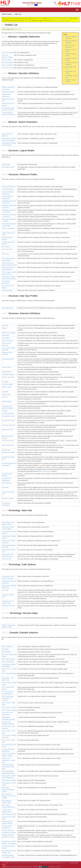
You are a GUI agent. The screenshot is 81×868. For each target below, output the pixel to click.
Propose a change (55, 867)
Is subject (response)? (8, 413)
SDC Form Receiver (8, 65)
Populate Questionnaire (8, 92)
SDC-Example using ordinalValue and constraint (8, 698)
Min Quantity (6, 335)
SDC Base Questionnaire (9, 187)
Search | (37, 867)
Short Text (5, 397)
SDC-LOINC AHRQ (8, 662)
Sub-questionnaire (7, 483)
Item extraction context (8, 421)
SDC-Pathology (6, 652)
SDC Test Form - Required (9, 710)
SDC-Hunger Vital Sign (9, 659)
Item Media (5, 382)
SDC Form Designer (8, 52)
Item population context (9, 416)
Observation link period (9, 425)
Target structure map (8, 445)
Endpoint (5, 328)
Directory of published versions (61, 21)
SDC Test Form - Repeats (9, 707)
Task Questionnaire (7, 290)
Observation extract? (8, 430)
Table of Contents (11, 867)
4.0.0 (26, 21)
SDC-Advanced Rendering (9, 674)
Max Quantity (6, 338)
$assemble (67, 465)
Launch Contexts (7, 367)
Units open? (5, 487)
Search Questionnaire (8, 189)
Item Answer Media (7, 384)
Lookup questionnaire (8, 359)
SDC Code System (7, 249)
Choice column (6, 394)
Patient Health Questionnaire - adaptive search (9, 760)
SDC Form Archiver (8, 68)
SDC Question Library (8, 167)
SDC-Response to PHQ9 (9, 780)
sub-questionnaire (46, 471)
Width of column (7, 387)
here (49, 116)
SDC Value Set (6, 247)
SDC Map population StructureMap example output (8, 767)
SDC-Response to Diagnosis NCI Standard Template (9, 796)
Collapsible (5, 392)
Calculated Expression (8, 374)
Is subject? (5, 411)
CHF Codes (5, 590)
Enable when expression (9, 333)
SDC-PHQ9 (5, 649)
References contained (8, 498)
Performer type (6, 450)
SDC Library (6, 254)
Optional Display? (7, 402)
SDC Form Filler (7, 60)
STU (40, 19)
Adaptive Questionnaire (9, 228)
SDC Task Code (6, 559)
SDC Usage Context (8, 308)
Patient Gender (6, 164)
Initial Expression (7, 372)
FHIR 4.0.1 (64, 863)
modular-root (54, 821)
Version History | (28, 867)
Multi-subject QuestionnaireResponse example (8, 790)
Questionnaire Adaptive (9, 452)
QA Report (19, 867)
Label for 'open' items (8, 377)
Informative (18, 29)
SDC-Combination (7, 646)
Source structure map (8, 441)
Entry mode (5, 325)
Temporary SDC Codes (8, 606)
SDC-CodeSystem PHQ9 (9, 814)
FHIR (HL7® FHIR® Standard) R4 (59, 19)
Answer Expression (7, 341)
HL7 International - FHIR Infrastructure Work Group (24, 863)
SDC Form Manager (8, 62)
